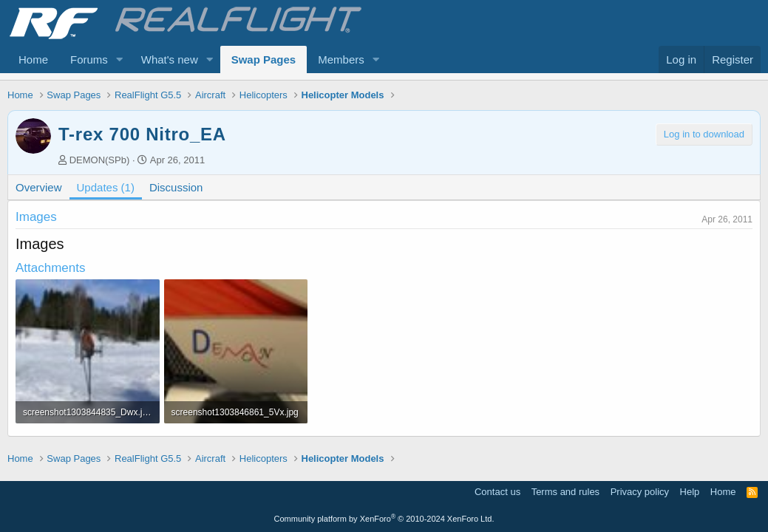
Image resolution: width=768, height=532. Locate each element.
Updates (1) (106, 187)
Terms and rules (565, 492)
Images (36, 217)
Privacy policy (640, 492)
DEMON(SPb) (100, 160)
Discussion (176, 187)
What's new (170, 59)
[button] (120, 59)
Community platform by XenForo (384, 519)
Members (341, 59)
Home (33, 59)
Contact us (497, 492)
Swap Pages (264, 59)
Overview (39, 187)
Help (690, 492)
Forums (89, 59)
